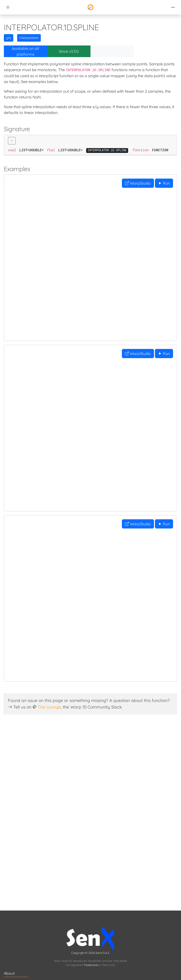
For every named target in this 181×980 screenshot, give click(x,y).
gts (9, 38)
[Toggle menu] (8, 7)
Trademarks (91, 965)
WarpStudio (138, 183)
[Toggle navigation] (173, 7)
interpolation (29, 38)
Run (164, 183)
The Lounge (49, 707)
